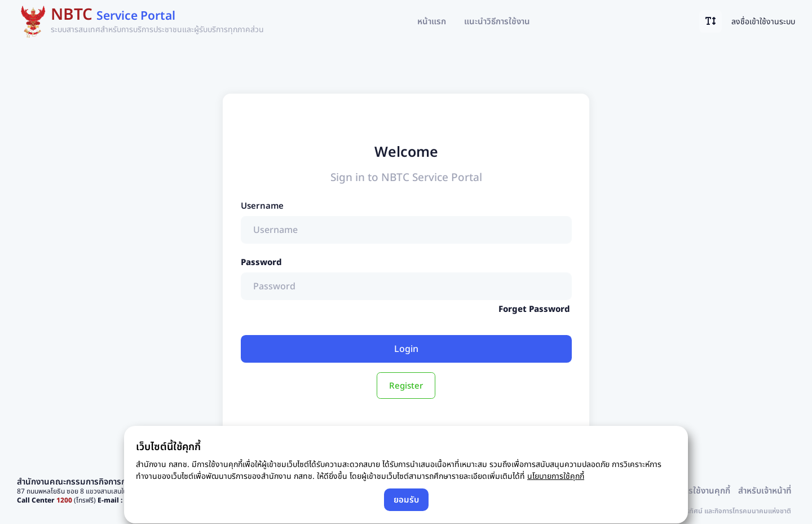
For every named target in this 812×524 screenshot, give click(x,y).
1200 (64, 500)
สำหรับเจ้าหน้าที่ (765, 490)
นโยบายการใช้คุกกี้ (556, 476)
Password (261, 262)
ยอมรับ (406, 499)
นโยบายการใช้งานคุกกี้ (692, 490)
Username (262, 205)
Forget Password (534, 309)
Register (406, 386)
